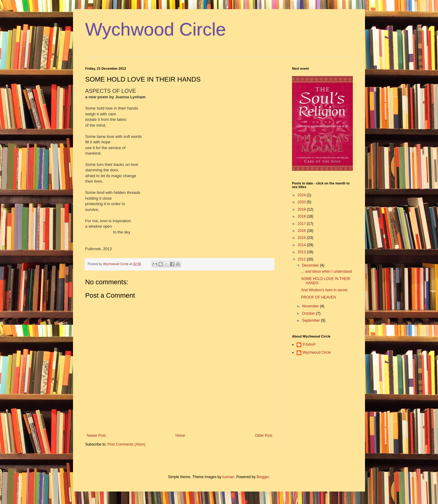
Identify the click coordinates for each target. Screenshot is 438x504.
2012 (302, 259)
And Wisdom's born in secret (324, 290)
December (311, 265)
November (311, 306)
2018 (302, 216)
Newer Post (96, 436)
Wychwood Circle (156, 29)
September (311, 320)
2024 (302, 195)
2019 (302, 209)
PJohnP (309, 345)
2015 (302, 238)
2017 (302, 224)
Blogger (263, 477)
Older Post (264, 436)
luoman (228, 477)
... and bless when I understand (327, 271)
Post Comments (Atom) (126, 444)
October (309, 313)
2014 (302, 245)
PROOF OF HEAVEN (318, 297)
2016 (302, 231)
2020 (302, 202)
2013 (302, 252)
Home (180, 436)
